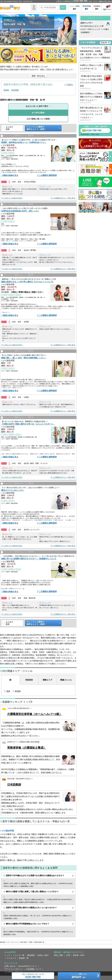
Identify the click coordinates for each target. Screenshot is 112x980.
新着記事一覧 (105, 43)
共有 (34, 7)
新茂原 (18, 691)
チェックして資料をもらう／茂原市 (17, 136)
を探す (87, 7)
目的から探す (43, 955)
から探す (75, 7)
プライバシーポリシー (14, 969)
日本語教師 (14, 785)
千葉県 (69, 85)
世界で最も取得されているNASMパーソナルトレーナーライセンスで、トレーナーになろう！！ (95, 114)
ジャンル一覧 (19, 955)
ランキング (11, 958)
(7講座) (38, 113)
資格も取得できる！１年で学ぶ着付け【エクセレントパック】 (28, 282)
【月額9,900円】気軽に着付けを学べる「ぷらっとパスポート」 (28, 424)
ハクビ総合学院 (7, 831)
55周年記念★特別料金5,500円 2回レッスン (20, 211)
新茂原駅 (15, 90)
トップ (7, 955)
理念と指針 (59, 955)
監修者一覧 (24, 958)
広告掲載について (34, 969)
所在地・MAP (79, 955)
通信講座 (31, 955)
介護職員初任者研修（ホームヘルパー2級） (35, 714)
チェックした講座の (42, 128)
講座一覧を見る (38, 76)
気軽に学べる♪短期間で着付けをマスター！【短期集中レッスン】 (29, 559)
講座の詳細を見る (11, 175)
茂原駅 (6, 90)
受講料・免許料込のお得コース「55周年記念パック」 (24, 142)
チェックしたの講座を (79, 976)
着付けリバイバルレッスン (13, 490)
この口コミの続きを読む (13, 198)
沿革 (68, 955)
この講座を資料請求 (48, 175)
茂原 (8, 691)
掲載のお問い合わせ (106, 1)
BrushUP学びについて (28, 966)
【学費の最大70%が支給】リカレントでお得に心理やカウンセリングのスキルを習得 (95, 82)
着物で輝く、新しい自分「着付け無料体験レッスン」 (24, 358)
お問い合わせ (10, 966)
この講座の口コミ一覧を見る (64, 198)
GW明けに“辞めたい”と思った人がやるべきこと (95, 68)
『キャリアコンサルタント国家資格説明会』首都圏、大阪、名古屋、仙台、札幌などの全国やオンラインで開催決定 (95, 54)
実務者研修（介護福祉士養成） (27, 748)
